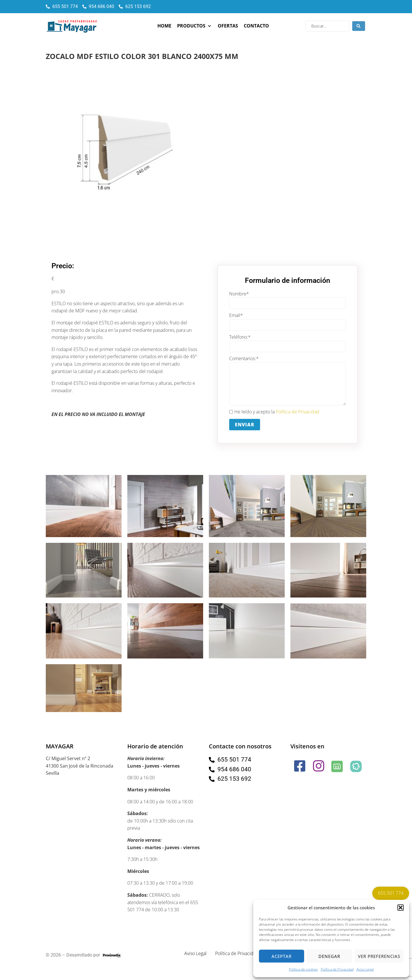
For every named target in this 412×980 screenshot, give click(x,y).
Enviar (245, 425)
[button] (401, 908)
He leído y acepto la (274, 412)
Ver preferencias (379, 956)
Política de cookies (303, 969)
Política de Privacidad (337, 969)
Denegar (329, 956)
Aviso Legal (365, 969)
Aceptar (282, 956)
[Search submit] (359, 26)
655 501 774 (391, 893)
